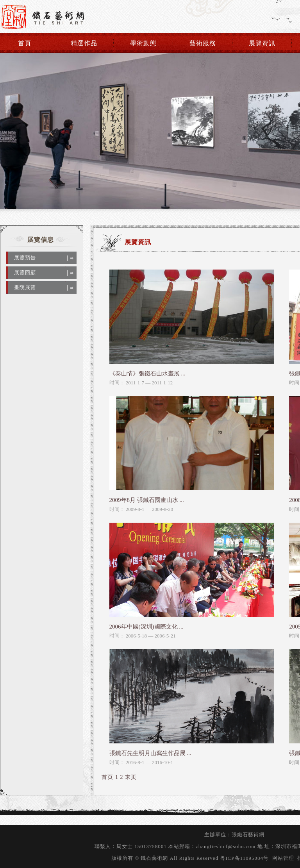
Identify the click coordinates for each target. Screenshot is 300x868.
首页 (107, 777)
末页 (131, 777)
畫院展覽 (25, 287)
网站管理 (283, 858)
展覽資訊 (262, 43)
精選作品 (84, 43)
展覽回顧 (25, 272)
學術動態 (143, 43)
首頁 (25, 43)
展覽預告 (25, 258)
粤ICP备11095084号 (244, 858)
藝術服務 (203, 43)
